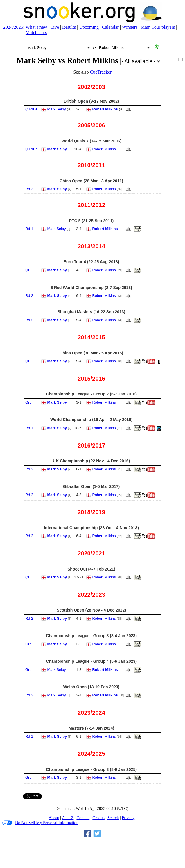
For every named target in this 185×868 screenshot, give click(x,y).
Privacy (128, 818)
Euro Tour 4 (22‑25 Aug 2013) (91, 262)
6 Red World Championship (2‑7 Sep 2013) (91, 288)
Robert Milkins (105, 109)
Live (55, 27)
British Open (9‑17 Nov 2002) (91, 101)
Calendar (110, 27)
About (54, 818)
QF (28, 270)
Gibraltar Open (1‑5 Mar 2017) (91, 486)
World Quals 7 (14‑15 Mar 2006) (91, 141)
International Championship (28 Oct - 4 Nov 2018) (91, 528)
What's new (36, 27)
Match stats (36, 32)
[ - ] (180, 59)
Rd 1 (29, 229)
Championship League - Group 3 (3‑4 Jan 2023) (91, 636)
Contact (83, 818)
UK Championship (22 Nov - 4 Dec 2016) (91, 461)
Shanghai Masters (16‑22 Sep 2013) (91, 312)
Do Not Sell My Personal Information (40, 823)
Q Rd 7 (31, 149)
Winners (130, 27)
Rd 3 (29, 469)
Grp (28, 402)
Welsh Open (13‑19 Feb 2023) (91, 687)
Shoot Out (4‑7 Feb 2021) (91, 569)
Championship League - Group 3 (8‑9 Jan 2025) (91, 769)
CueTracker (101, 72)
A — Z (68, 818)
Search (113, 818)
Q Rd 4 (31, 109)
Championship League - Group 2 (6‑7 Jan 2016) (91, 394)
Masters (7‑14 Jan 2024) (91, 728)
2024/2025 (13, 27)
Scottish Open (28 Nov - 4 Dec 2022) (91, 610)
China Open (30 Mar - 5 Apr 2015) (91, 353)
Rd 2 (29, 189)
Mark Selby (57, 109)
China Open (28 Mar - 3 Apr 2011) (91, 181)
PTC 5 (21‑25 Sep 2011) (91, 221)
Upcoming (89, 27)
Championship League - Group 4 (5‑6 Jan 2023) (91, 661)
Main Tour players (158, 27)
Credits (98, 818)
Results (69, 27)
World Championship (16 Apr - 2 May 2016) (91, 420)
